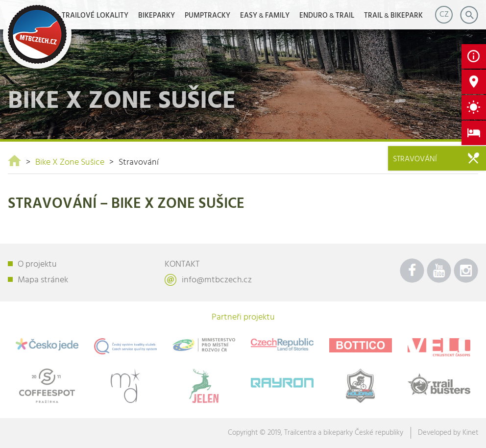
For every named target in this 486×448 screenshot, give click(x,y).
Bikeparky (157, 16)
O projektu (37, 264)
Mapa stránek (43, 280)
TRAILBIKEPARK (393, 16)
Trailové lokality (95, 16)
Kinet (470, 433)
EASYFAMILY (265, 16)
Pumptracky (207, 16)
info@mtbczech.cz (217, 280)
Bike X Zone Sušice (70, 162)
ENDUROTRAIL (327, 16)
